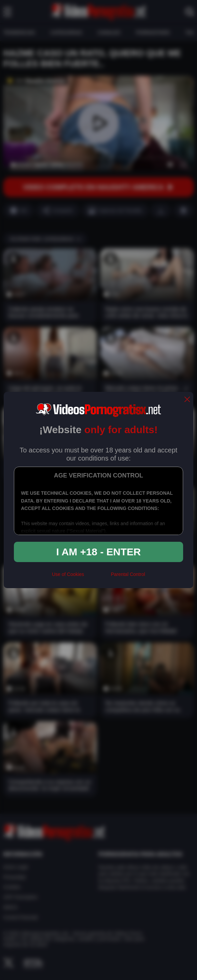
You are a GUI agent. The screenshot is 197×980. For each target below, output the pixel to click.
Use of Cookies (68, 574)
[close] (187, 400)
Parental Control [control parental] (128, 574)
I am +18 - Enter (98, 552)
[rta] (97, 577)
